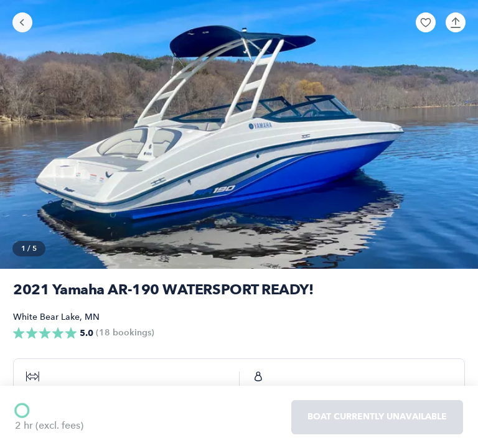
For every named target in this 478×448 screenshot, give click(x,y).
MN (92, 317)
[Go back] (22, 22)
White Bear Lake (46, 317)
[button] (426, 22)
